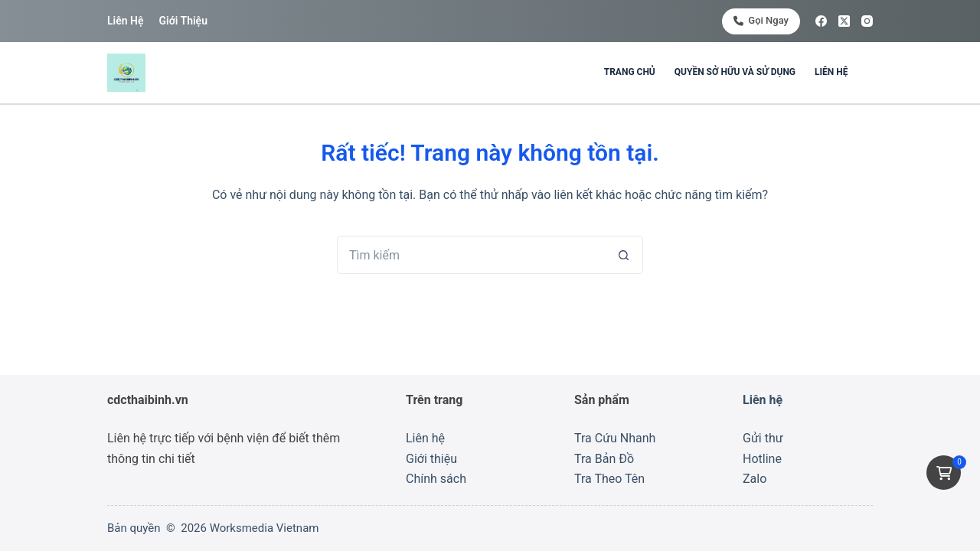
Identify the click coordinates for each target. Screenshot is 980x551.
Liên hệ (125, 21)
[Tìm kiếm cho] (471, 255)
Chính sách (436, 479)
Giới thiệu (183, 21)
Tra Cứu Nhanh (615, 438)
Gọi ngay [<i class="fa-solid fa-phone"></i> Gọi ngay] (761, 20)
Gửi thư (763, 438)
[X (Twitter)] (844, 21)
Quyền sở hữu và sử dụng (735, 72)
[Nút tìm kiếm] (624, 255)
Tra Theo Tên (609, 479)
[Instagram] (867, 21)
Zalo (755, 479)
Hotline (762, 459)
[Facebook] (821, 21)
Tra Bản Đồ (604, 459)
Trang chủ (630, 72)
